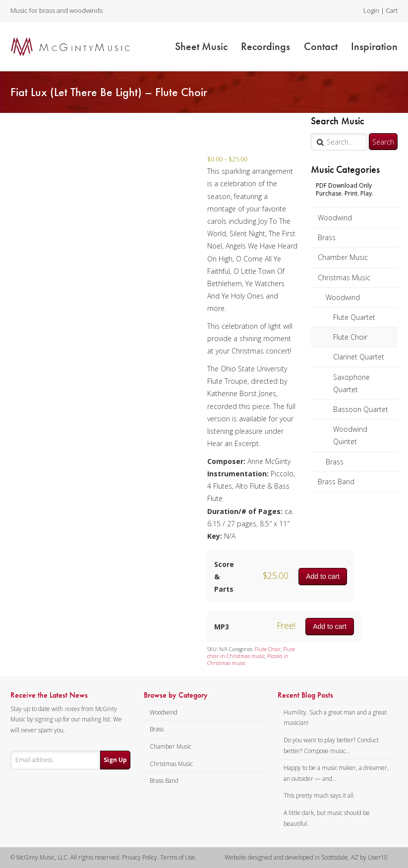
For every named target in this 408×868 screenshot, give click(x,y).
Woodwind (335, 218)
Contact (321, 46)
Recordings (265, 46)
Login (371, 10)
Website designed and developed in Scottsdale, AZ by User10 (306, 857)
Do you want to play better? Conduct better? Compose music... (331, 745)
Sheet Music (201, 46)
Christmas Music (344, 278)
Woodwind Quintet (350, 435)
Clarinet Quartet (359, 357)
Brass (327, 237)
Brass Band (336, 482)
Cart (392, 10)
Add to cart (323, 576)
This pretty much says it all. (319, 795)
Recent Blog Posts (305, 695)
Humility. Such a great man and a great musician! (335, 718)
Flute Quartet (354, 317)
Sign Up (115, 760)
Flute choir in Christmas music (251, 653)
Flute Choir (350, 337)
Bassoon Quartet (361, 409)
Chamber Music (343, 257)
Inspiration (374, 46)
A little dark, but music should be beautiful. (327, 818)
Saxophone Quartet (351, 383)
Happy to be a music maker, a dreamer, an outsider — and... (336, 773)
